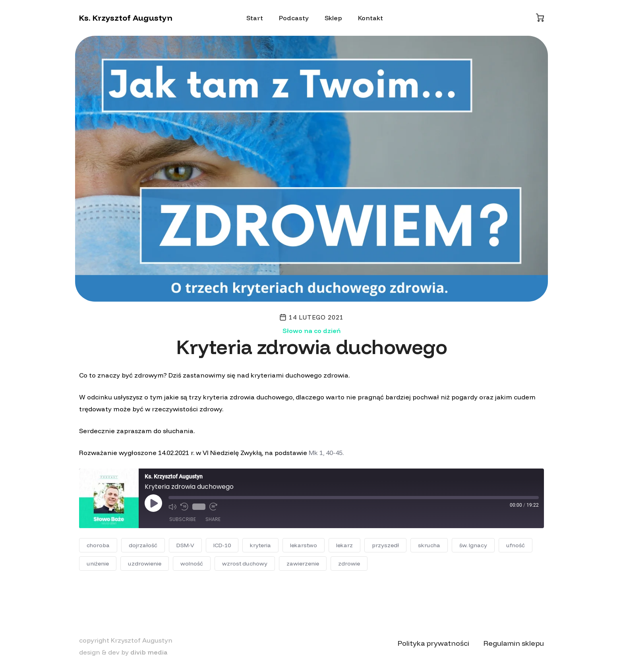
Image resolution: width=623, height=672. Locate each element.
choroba (98, 545)
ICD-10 (222, 545)
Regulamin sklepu (514, 643)
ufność (516, 545)
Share (213, 519)
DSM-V (185, 545)
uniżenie (98, 564)
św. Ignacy (473, 545)
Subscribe (183, 519)
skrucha (429, 545)
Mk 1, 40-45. (326, 453)
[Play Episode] (153, 503)
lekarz (344, 545)
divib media (149, 652)
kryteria (260, 545)
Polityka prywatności (433, 643)
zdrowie (349, 564)
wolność (192, 564)
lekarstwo (304, 545)
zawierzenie (303, 564)
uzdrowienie (145, 564)
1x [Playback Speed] (199, 507)
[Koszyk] (540, 18)
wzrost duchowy (245, 564)
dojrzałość (143, 545)
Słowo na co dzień (311, 331)
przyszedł (385, 545)
